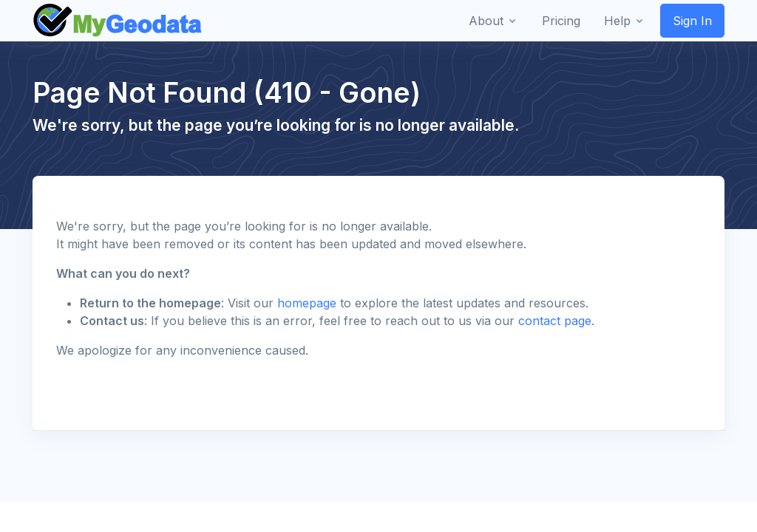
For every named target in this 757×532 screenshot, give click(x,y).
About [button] (486, 21)
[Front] (118, 21)
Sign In (692, 21)
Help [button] (617, 21)
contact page (555, 321)
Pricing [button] (561, 21)
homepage (307, 303)
